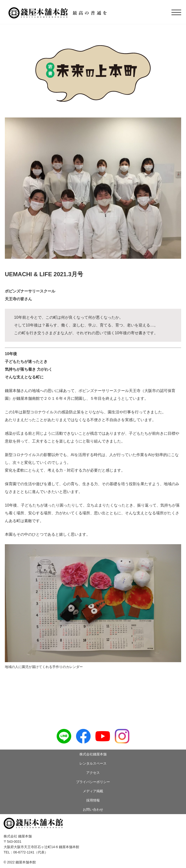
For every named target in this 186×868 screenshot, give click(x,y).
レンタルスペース (93, 763)
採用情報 (93, 800)
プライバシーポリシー (93, 782)
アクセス (93, 773)
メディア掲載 (93, 791)
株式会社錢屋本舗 (93, 754)
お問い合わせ (93, 810)
